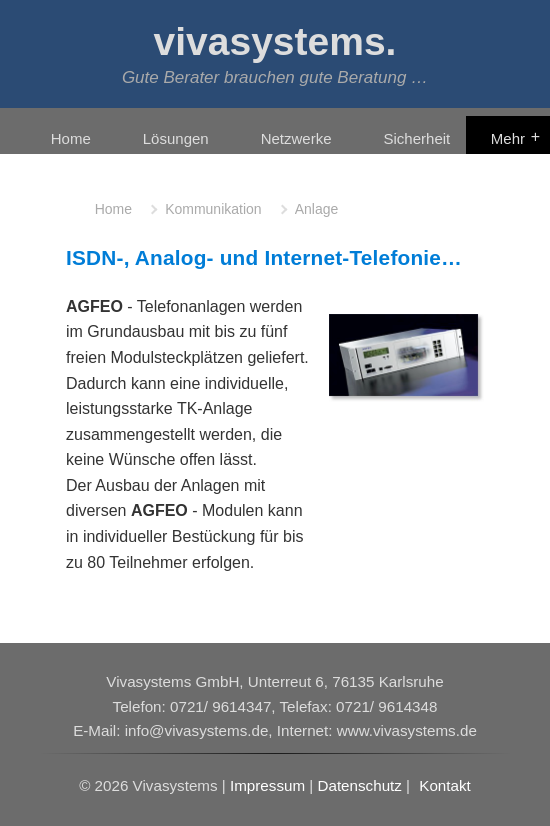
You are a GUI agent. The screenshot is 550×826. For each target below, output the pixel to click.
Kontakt (445, 785)
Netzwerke (296, 138)
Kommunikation (213, 209)
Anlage (317, 209)
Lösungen (176, 138)
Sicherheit (417, 138)
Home (71, 138)
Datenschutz (359, 785)
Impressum (267, 785)
